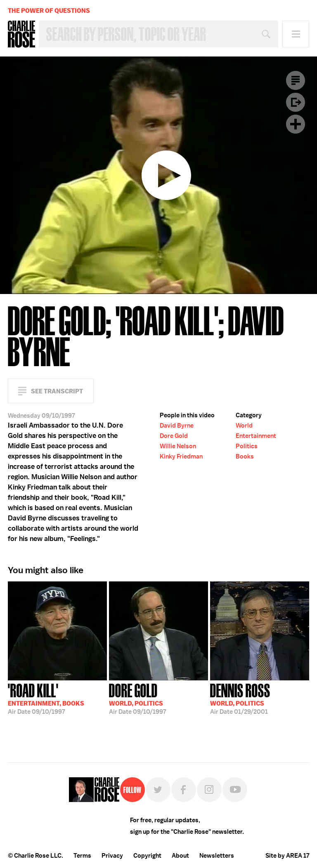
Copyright (147, 856)
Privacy (112, 856)
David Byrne (177, 426)
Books (245, 456)
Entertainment (256, 436)
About (180, 856)
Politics (247, 446)
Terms (82, 856)
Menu (296, 34)
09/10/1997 (46, 698)
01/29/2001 (240, 698)
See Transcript (57, 391)
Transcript (296, 80)
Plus (296, 124)
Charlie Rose (21, 34)
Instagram (209, 790)
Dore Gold (174, 436)
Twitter (158, 790)
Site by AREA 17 (287, 856)
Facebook (184, 790)
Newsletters (217, 856)
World (244, 426)
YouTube (235, 790)
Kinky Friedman (181, 456)
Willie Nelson (178, 446)
